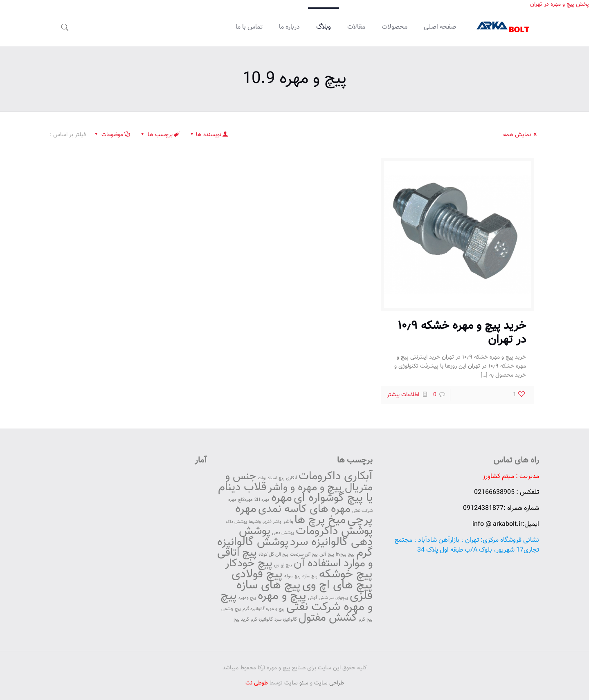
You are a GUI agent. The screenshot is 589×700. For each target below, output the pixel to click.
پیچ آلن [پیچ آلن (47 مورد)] (327, 554)
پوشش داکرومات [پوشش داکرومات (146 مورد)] (334, 531)
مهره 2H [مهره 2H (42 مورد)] (262, 500)
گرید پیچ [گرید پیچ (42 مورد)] (241, 620)
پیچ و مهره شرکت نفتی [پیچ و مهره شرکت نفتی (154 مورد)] (297, 602)
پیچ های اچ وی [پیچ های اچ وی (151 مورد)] (337, 586)
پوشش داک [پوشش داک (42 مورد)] (236, 522)
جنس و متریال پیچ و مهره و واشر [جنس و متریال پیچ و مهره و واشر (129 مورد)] (299, 482)
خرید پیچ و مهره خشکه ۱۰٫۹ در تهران (462, 333)
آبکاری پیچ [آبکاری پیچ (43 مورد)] (288, 478)
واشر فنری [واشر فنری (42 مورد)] (272, 522)
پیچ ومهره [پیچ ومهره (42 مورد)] (247, 598)
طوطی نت (257, 683)
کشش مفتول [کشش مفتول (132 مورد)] (328, 618)
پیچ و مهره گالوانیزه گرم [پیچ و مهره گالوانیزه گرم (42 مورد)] (264, 609)
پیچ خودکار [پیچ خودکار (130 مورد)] (249, 564)
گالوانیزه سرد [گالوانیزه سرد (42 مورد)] (286, 620)
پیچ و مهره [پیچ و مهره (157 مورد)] (282, 596)
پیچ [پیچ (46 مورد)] (351, 554)
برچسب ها (159, 135)
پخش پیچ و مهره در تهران (560, 4)
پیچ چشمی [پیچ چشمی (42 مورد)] (231, 609)
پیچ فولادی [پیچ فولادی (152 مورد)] (257, 574)
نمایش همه (521, 135)
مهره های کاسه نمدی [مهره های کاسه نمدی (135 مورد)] (304, 509)
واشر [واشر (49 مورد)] (288, 522)
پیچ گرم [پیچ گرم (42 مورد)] (366, 620)
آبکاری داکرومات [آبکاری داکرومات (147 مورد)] (336, 476)
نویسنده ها (209, 135)
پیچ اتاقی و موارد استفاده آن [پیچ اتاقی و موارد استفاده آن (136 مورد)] (295, 558)
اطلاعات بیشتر (403, 395)
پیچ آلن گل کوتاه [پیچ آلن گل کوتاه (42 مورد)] (273, 555)
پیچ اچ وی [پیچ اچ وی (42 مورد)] (283, 565)
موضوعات (111, 135)
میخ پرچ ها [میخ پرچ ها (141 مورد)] (320, 520)
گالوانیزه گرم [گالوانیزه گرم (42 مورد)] (262, 620)
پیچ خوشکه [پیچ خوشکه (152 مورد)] (346, 574)
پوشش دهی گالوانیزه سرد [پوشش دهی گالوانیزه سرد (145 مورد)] (306, 537)
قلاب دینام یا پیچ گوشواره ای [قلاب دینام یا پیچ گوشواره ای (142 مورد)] (295, 493)
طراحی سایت (329, 683)
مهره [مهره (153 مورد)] (282, 498)
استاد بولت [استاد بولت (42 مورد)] (267, 478)
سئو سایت (296, 683)
